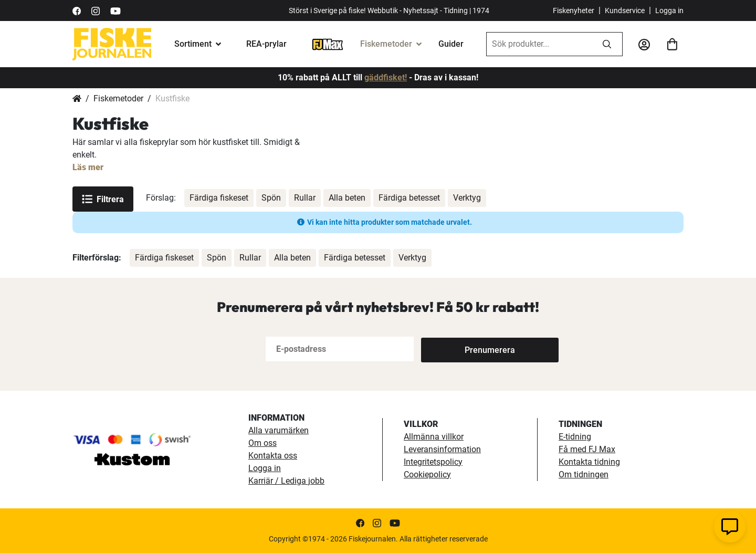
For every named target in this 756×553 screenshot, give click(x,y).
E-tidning (575, 437)
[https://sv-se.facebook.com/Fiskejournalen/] (77, 10)
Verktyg (467, 198)
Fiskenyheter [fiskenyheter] (574, 11)
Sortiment (193, 44)
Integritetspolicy (433, 462)
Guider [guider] (451, 44)
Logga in (669, 11)
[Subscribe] (456, 349)
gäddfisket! (386, 77)
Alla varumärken (279, 430)
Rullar (305, 198)
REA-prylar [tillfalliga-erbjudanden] (266, 44)
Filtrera (103, 199)
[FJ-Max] (328, 44)
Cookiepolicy (427, 474)
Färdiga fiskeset (219, 198)
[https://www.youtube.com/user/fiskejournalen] (115, 10)
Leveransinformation (442, 449)
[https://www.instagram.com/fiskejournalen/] (96, 10)
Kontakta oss (273, 456)
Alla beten (347, 198)
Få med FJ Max (587, 449)
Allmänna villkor (434, 437)
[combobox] (539, 44)
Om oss (262, 443)
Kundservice (625, 11)
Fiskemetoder (386, 44)
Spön (271, 198)
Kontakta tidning (589, 462)
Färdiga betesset (409, 198)
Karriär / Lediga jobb (286, 481)
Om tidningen (584, 474)
